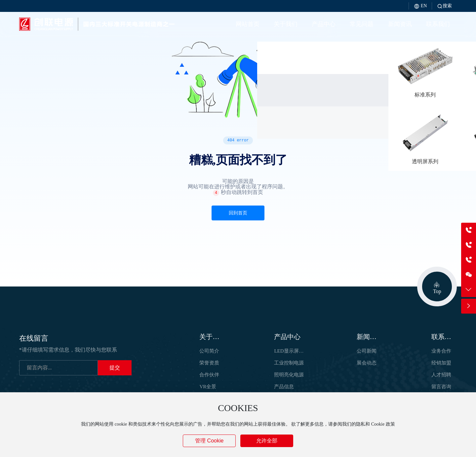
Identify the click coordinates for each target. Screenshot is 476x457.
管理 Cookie (209, 441)
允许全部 (267, 441)
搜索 (444, 6)
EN (420, 6)
